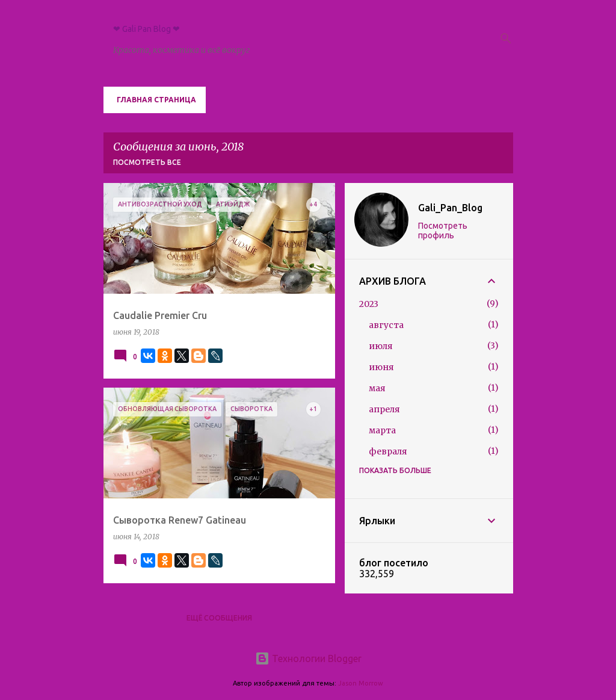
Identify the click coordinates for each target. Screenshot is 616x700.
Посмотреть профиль (443, 231)
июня (381, 367)
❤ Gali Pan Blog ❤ (146, 29)
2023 (369, 304)
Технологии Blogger (308, 658)
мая (377, 388)
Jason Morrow (361, 683)
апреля (384, 409)
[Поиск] (506, 39)
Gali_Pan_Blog (450, 208)
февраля (388, 451)
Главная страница (156, 100)
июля (381, 346)
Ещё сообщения (219, 618)
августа (386, 325)
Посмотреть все (147, 162)
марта (382, 430)
